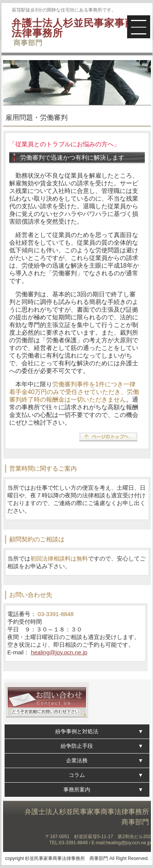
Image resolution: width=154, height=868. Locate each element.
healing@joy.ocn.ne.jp (59, 652)
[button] (139, 27)
